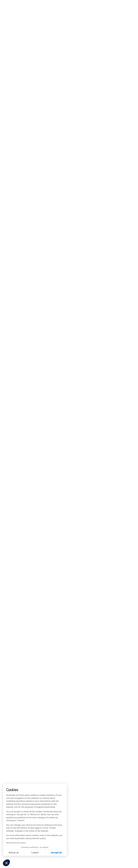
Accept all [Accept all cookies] (56, 853)
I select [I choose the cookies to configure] (35, 853)
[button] (6, 863)
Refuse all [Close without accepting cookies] (14, 853)
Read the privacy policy (16, 843)
